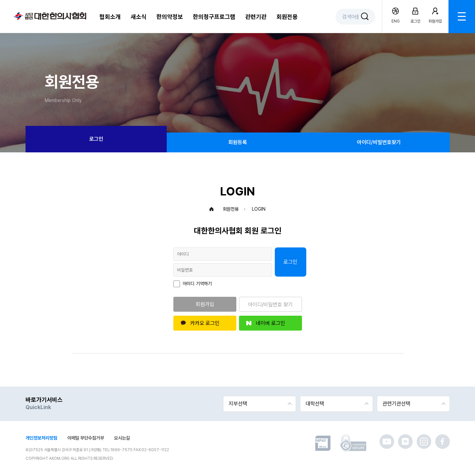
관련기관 (256, 17)
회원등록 (238, 142)
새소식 (139, 17)
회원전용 (287, 17)
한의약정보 (170, 17)
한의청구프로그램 (214, 17)
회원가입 (205, 304)
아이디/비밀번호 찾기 (270, 305)
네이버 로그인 (270, 323)
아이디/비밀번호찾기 (379, 142)
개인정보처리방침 (41, 438)
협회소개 (110, 17)
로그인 (96, 139)
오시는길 (122, 438)
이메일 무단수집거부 (86, 438)
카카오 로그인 (205, 323)
